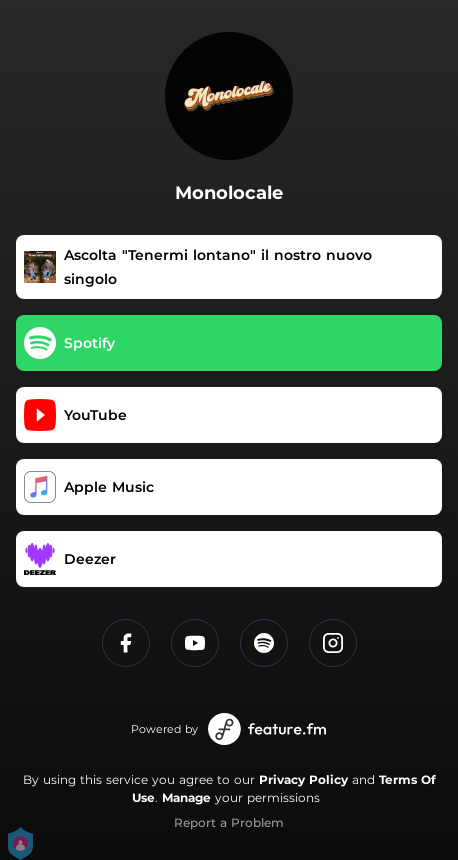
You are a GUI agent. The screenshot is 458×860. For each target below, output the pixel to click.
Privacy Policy (303, 779)
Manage (186, 797)
